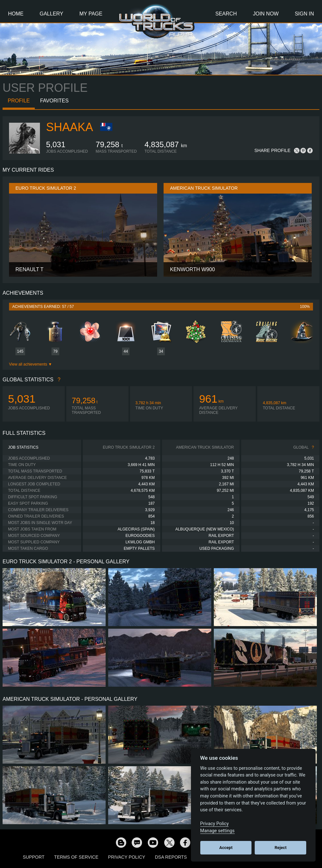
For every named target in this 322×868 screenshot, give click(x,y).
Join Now (266, 14)
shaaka (70, 127)
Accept (226, 848)
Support (34, 857)
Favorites (54, 101)
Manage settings (218, 831)
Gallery (52, 14)
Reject (281, 848)
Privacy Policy (127, 857)
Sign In (304, 14)
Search (226, 14)
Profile (19, 101)
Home (16, 14)
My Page (91, 14)
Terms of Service (76, 857)
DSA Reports (171, 857)
